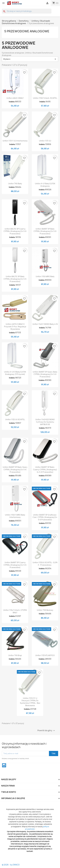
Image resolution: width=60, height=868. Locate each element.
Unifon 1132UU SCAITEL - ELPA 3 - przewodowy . (45, 564)
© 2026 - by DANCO (11, 865)
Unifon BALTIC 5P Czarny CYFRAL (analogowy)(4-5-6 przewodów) (15, 231)
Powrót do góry (46, 730)
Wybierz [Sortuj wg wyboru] (30, 59)
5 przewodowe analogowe (27, 31)
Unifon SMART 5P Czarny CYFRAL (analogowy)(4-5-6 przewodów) (15, 565)
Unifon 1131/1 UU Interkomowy (15, 141)
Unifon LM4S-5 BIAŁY (15, 98)
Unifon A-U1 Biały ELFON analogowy (45, 185)
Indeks (12, 102)
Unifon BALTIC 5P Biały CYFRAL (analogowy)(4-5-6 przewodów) (15, 279)
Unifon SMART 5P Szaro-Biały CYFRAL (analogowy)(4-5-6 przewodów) (45, 374)
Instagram (4, 765)
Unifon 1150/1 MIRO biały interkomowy (15, 516)
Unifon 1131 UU (45, 141)
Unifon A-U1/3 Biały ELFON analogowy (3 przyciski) (15, 373)
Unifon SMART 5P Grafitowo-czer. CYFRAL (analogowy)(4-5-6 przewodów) (45, 517)
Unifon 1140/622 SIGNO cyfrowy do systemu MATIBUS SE (45, 422)
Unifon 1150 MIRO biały (45, 276)
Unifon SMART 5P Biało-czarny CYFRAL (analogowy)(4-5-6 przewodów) (45, 470)
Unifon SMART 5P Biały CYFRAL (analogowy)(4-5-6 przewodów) (45, 231)
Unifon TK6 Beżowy (45, 610)
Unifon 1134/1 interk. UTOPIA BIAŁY (15, 611)
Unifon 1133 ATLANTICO (45, 655)
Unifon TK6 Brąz (15, 655)
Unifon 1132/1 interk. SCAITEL (45, 98)
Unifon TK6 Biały (15, 184)
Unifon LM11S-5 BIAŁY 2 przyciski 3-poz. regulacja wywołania (15, 327)
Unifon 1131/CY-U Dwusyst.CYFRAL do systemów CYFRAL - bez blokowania (30, 702)
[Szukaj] (27, 11)
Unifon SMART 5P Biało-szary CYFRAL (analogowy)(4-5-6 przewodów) (15, 470)
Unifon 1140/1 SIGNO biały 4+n (45, 324)
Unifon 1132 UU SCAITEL (15, 419)
